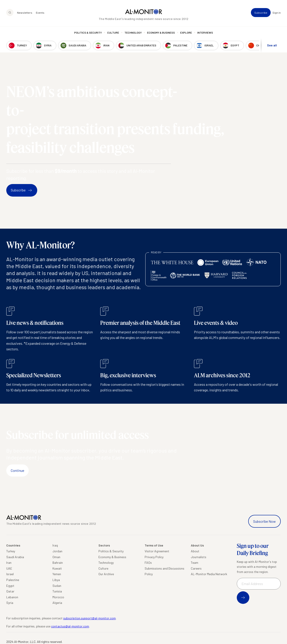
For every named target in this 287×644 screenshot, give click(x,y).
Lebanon (12, 597)
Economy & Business (161, 33)
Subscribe (261, 13)
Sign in (277, 13)
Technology (133, 33)
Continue (17, 470)
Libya (56, 580)
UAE (9, 568)
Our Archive (106, 574)
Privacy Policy (154, 557)
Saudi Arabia (15, 557)
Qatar (10, 591)
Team (195, 563)
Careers (196, 568)
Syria (10, 603)
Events (40, 13)
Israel (10, 574)
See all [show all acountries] (272, 45)
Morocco (58, 597)
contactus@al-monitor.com (70, 626)
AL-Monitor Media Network (209, 574)
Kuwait (57, 568)
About (195, 551)
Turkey (11, 551)
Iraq (55, 545)
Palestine (13, 580)
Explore (186, 33)
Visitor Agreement (157, 551)
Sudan (57, 586)
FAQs (148, 563)
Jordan (57, 551)
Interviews (205, 33)
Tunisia (57, 591)
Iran (9, 563)
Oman (56, 557)
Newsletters (25, 13)
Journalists (199, 557)
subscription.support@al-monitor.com (89, 618)
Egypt (10, 586)
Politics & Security (88, 33)
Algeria (57, 603)
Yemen (57, 574)
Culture (113, 33)
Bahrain (58, 563)
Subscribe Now (264, 521)
